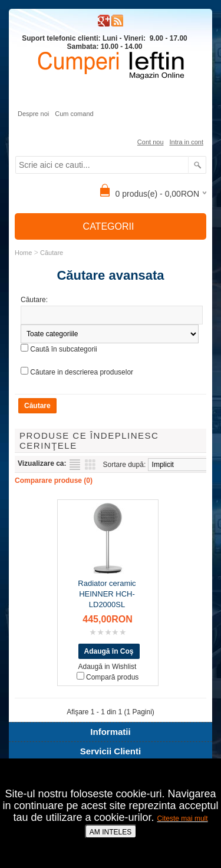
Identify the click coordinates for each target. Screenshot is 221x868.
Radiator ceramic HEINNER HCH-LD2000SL (107, 594)
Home (23, 253)
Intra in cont (187, 142)
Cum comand (74, 114)
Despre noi (33, 114)
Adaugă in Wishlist (108, 667)
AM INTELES (111, 832)
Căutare (52, 253)
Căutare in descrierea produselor (82, 372)
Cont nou (151, 142)
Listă (75, 465)
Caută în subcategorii (63, 349)
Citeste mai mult (183, 819)
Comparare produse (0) (54, 481)
